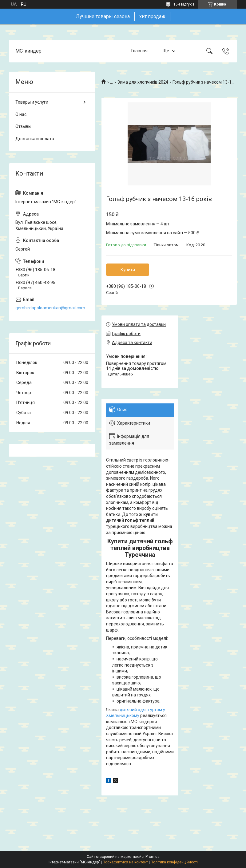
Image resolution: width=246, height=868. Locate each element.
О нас (21, 114)
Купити (128, 270)
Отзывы (23, 126)
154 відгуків (184, 4)
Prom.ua (153, 857)
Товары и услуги (32, 102)
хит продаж (152, 16)
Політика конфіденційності (174, 862)
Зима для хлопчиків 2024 (143, 82)
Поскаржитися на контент (125, 862)
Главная (139, 51)
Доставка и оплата (35, 139)
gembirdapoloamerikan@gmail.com (50, 308)
